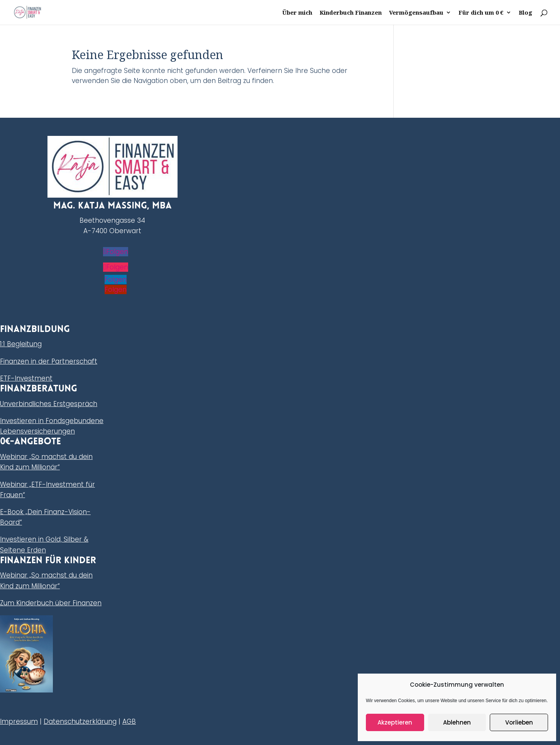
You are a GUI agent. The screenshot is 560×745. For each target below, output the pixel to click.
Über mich (297, 13)
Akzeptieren (395, 722)
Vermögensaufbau (416, 13)
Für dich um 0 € (481, 13)
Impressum (19, 721)
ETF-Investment (26, 378)
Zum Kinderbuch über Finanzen (51, 603)
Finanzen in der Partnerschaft (49, 361)
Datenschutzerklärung (80, 721)
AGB (129, 721)
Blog (525, 13)
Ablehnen (457, 722)
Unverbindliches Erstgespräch (49, 404)
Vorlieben (519, 722)
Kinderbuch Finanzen (351, 13)
